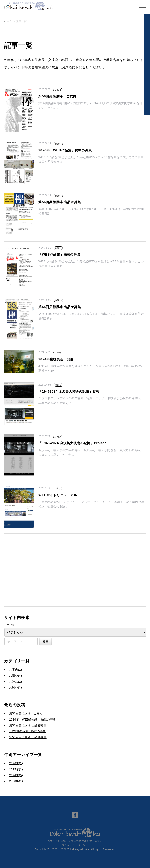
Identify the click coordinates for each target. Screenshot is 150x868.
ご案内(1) (16, 670)
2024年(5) (16, 775)
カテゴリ (9, 625)
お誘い (58, 144)
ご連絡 (58, 353)
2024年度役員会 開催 (56, 359)
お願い (58, 385)
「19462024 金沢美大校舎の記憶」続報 (69, 392)
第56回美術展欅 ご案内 (57, 96)
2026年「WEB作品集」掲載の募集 (65, 150)
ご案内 (58, 90)
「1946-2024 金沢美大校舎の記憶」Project (72, 443)
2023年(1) (16, 781)
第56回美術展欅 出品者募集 (60, 202)
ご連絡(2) (16, 682)
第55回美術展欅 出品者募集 (60, 307)
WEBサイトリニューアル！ (60, 495)
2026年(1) (16, 763)
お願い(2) (16, 687)
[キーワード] (21, 641)
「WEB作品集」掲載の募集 (60, 255)
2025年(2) (16, 769)
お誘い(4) (16, 676)
